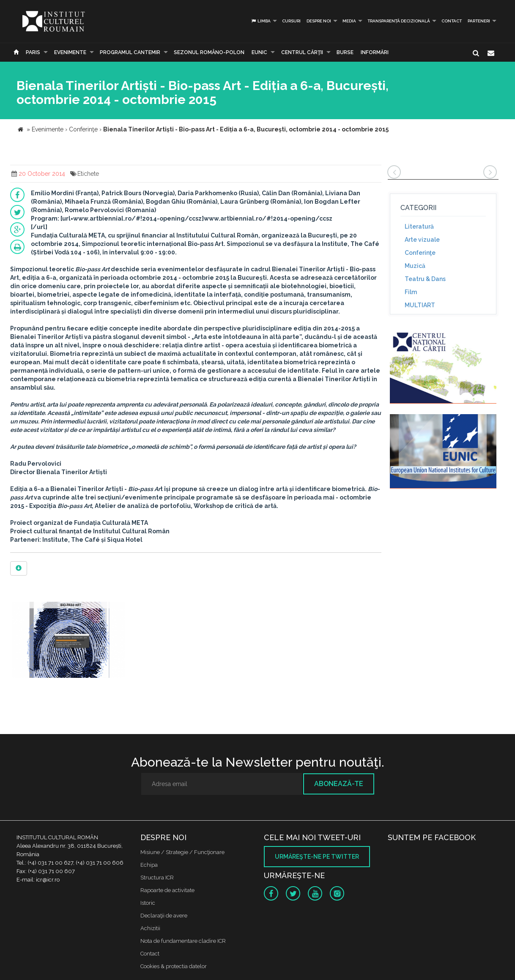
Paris (33, 52)
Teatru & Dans (425, 279)
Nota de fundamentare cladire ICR (183, 941)
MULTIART (420, 305)
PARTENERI (479, 21)
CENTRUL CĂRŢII (302, 52)
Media (349, 21)
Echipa (149, 865)
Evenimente (70, 52)
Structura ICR (157, 878)
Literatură (419, 227)
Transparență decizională (399, 21)
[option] (69, 641)
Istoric (148, 903)
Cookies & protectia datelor (174, 966)
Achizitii (150, 928)
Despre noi (319, 21)
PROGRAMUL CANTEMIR (130, 52)
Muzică (415, 266)
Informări (375, 52)
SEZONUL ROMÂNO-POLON (209, 52)
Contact (452, 21)
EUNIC (259, 52)
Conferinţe (420, 253)
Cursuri (291, 21)
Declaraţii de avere (164, 916)
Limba (261, 21)
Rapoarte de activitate (167, 890)
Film (411, 292)
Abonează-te (339, 784)
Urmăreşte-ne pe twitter (317, 857)
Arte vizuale (422, 240)
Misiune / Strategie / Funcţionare (182, 852)
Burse (345, 52)
